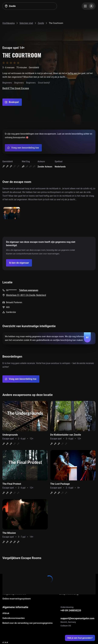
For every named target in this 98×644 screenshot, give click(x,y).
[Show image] (12, 213)
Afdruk (6, 613)
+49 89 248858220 (71, 610)
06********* (11, 290)
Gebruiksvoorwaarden (14, 618)
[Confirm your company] (19, 263)
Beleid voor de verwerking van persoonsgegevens (27, 623)
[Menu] (89, 6)
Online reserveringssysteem (17, 599)
